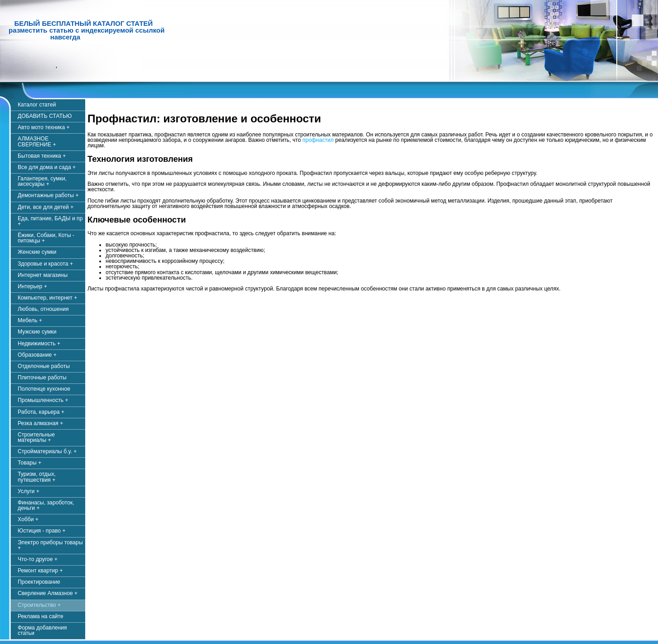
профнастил (318, 140)
